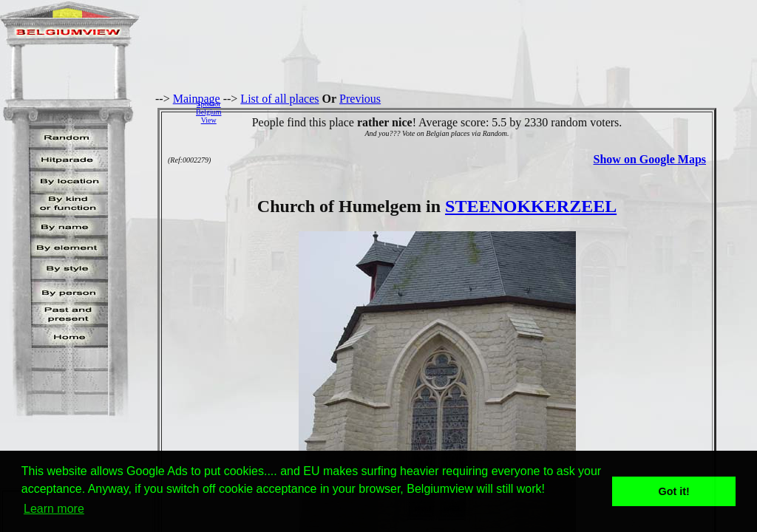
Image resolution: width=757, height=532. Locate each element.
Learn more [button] (54, 509)
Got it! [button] (674, 491)
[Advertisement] (493, 112)
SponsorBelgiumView (208, 112)
